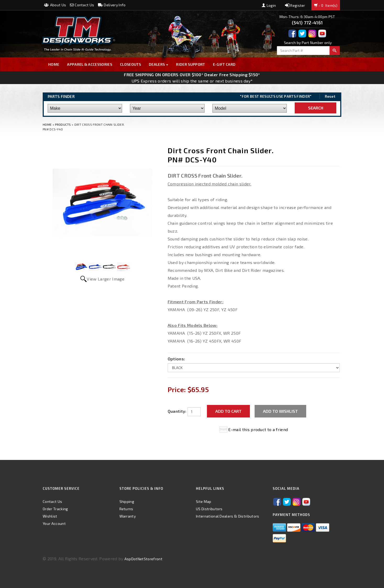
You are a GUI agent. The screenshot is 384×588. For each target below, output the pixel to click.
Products (63, 124)
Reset (330, 96)
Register (295, 5)
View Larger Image (105, 279)
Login (269, 5)
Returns (126, 509)
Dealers (159, 64)
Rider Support (190, 64)
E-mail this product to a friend (258, 429)
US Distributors (209, 509)
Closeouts (130, 64)
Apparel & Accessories (90, 64)
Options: (176, 359)
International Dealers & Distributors (228, 516)
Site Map (204, 501)
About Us (55, 5)
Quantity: (177, 411)
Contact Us (82, 5)
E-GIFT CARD (224, 64)
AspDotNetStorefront (143, 559)
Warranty (128, 516)
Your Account (54, 523)
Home (54, 64)
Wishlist (50, 516)
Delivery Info (112, 5)
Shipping (127, 501)
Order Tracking (55, 509)
